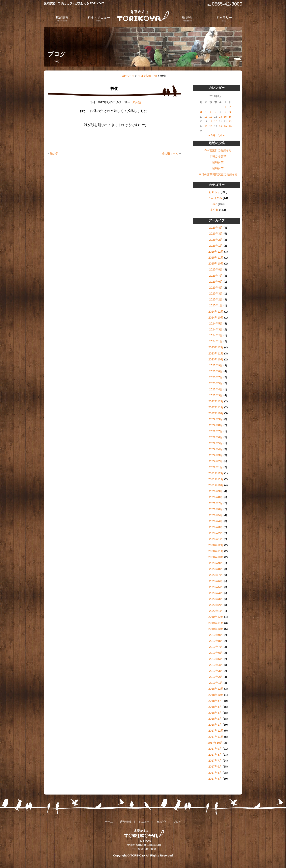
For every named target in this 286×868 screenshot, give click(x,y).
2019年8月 (216, 641)
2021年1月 (216, 539)
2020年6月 (216, 581)
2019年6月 (216, 653)
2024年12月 (216, 312)
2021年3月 (216, 527)
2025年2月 (216, 299)
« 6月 (212, 135)
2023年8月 (216, 371)
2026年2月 (216, 240)
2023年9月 (216, 365)
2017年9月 (215, 749)
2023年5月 (216, 383)
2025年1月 (216, 305)
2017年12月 (216, 731)
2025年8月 (216, 269)
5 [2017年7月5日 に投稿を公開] (211, 112)
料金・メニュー (99, 19)
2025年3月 (216, 294)
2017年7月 (215, 761)
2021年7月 (216, 503)
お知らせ (214, 192)
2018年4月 (215, 707)
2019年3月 (216, 671)
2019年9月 (216, 635)
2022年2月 (216, 461)
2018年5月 (215, 701)
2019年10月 (216, 629)
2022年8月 (216, 425)
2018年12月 (216, 689)
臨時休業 (218, 162)
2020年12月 (216, 545)
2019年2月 (216, 677)
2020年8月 (216, 569)
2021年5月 (216, 515)
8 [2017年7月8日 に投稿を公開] (225, 112)
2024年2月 (216, 335)
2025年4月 (216, 288)
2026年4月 (216, 228)
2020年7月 (216, 575)
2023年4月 (216, 389)
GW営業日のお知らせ (218, 150)
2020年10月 (216, 557)
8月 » (221, 135)
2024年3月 (216, 329)
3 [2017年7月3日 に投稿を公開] (201, 112)
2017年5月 (215, 773)
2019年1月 (216, 683)
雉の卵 (54, 154)
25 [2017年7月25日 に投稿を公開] (206, 126)
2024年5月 (216, 323)
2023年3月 (216, 395)
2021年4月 (216, 521)
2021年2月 (216, 533)
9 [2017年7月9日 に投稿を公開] (230, 112)
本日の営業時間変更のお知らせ (218, 174)
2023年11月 (216, 353)
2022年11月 (216, 407)
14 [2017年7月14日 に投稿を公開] (220, 117)
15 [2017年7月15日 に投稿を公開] (225, 117)
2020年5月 (216, 587)
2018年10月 (216, 695)
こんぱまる (215, 198)
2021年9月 (216, 491)
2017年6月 (215, 767)
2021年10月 (216, 485)
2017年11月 (216, 737)
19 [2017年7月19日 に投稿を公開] (211, 121)
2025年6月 (216, 282)
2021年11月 (216, 479)
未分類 (137, 102)
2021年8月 (216, 497)
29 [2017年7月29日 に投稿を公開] (225, 126)
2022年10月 (216, 413)
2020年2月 (216, 605)
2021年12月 (216, 473)
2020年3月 (216, 599)
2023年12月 (216, 347)
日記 (214, 204)
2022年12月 (216, 401)
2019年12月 (216, 617)
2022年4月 (216, 449)
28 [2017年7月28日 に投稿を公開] (220, 126)
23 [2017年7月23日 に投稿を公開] (230, 121)
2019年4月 (216, 665)
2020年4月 (216, 593)
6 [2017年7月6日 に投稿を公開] (216, 112)
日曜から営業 (218, 156)
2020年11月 (216, 551)
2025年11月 (216, 258)
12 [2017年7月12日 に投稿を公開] (211, 117)
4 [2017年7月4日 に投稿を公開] (206, 112)
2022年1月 (216, 467)
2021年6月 (216, 509)
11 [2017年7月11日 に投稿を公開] (206, 117)
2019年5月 (216, 659)
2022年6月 (216, 437)
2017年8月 (215, 755)
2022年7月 (216, 431)
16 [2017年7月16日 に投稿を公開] (230, 117)
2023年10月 (216, 359)
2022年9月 (216, 419)
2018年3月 (215, 713)
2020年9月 (216, 563)
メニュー (144, 822)
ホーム (109, 822)
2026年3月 (216, 234)
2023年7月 (216, 377)
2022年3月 (216, 455)
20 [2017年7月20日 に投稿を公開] (215, 121)
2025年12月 (216, 252)
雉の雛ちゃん (170, 154)
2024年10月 (216, 318)
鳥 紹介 (187, 19)
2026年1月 (216, 246)
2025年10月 (216, 264)
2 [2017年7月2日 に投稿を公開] (230, 107)
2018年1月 (215, 725)
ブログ (177, 822)
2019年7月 (216, 647)
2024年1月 (216, 341)
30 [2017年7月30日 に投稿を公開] (230, 126)
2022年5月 (216, 443)
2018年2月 (215, 719)
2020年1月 (216, 611)
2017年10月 (215, 743)
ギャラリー (224, 19)
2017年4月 (215, 779)
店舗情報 (62, 19)
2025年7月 (216, 276)
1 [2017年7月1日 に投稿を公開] (225, 107)
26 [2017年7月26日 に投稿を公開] (211, 126)
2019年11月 (216, 623)
